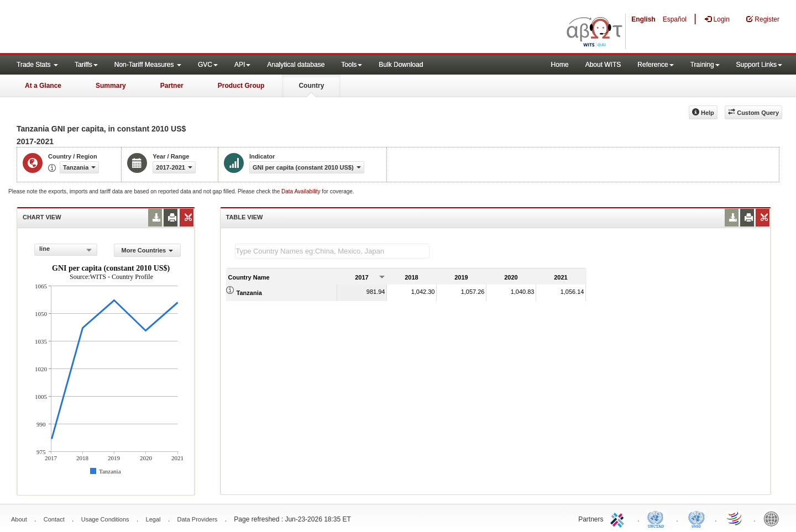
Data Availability (302, 191)
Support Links (759, 65)
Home (560, 65)
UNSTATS (696, 518)
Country (311, 86)
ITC (619, 518)
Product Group (241, 86)
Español (675, 19)
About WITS (603, 65)
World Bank (774, 518)
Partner (172, 86)
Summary (111, 86)
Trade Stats (37, 65)
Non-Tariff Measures (148, 65)
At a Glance (43, 86)
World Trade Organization (735, 518)
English (643, 19)
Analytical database (296, 65)
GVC (208, 65)
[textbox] (332, 251)
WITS (111, 28)
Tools (352, 65)
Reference (655, 65)
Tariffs (86, 65)
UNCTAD (658, 518)
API (242, 65)
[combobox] (66, 250)
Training (705, 65)
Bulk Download (401, 65)
